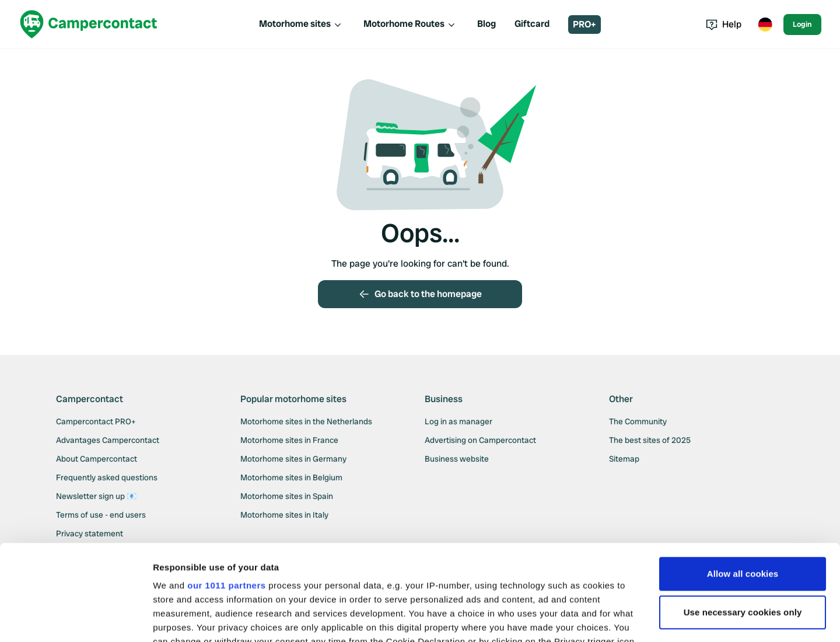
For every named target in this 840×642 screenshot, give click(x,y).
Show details (180, 619)
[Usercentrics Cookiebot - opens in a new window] (76, 619)
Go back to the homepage (420, 294)
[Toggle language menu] (765, 25)
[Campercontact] (89, 24)
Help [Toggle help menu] (724, 24)
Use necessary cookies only (743, 517)
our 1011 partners (226, 490)
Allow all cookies (743, 478)
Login (802, 24)
